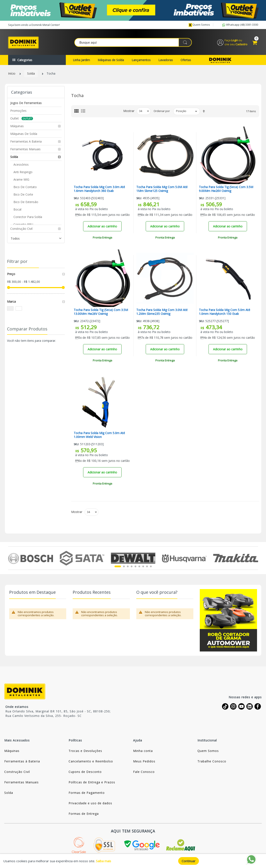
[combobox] (133, 43)
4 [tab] (132, 566)
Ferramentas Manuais (21, 782)
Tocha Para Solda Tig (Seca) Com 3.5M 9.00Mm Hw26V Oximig (226, 189)
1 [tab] (118, 566)
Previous (11, 558)
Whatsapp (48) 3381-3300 (240, 25)
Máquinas (12, 751)
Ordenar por (162, 111)
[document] (133, 861)
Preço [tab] (11, 274)
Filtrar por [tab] (17, 261)
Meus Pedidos (144, 761)
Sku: (76, 198)
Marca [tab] (11, 301)
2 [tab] (124, 566)
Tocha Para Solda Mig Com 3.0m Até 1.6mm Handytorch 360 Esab (99, 189)
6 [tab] (139, 566)
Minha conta (143, 751)
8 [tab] (147, 566)
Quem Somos (208, 751)
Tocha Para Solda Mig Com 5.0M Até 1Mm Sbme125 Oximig (162, 189)
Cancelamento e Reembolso (91, 761)
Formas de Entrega (84, 814)
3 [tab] (128, 566)
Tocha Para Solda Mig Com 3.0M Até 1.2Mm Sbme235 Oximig (162, 312)
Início (12, 74)
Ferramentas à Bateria (22, 761)
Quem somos (199, 25)
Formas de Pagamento (87, 793)
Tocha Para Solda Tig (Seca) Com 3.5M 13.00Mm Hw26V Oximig (101, 312)
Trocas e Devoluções (85, 751)
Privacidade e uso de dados (90, 803)
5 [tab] (135, 566)
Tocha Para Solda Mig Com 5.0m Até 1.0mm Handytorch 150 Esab (225, 312)
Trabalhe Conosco (212, 761)
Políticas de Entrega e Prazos (92, 782)
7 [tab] (143, 566)
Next (256, 558)
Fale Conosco (144, 772)
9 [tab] (151, 566)
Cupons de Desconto (85, 772)
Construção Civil (17, 772)
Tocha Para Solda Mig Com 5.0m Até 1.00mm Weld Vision (99, 435)
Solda (31, 74)
